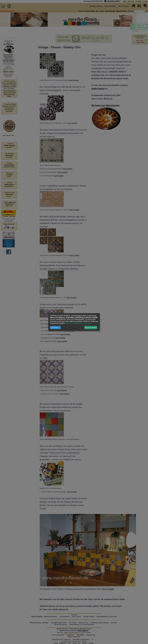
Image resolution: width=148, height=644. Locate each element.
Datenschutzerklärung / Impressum (79, 323)
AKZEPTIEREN (91, 328)
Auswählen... (55, 328)
